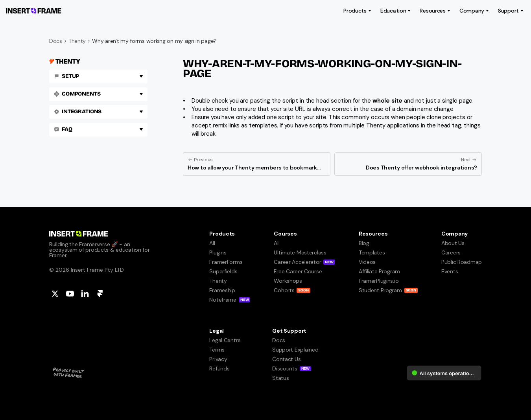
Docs (56, 41)
